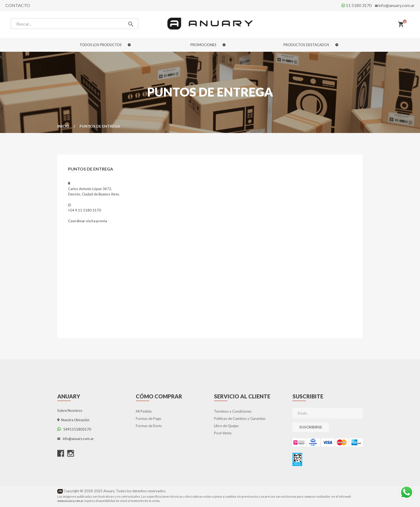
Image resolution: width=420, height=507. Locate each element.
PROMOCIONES (208, 45)
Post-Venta (223, 433)
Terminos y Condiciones (233, 411)
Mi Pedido (144, 411)
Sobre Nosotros (70, 410)
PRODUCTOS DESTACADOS (311, 45)
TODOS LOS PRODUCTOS (105, 45)
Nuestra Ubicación (73, 420)
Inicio (63, 126)
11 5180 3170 (357, 5)
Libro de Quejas (226, 426)
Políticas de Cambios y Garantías (240, 419)
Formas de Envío (149, 426)
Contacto (18, 5)
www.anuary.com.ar (70, 501)
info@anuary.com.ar (396, 5)
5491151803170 (74, 429)
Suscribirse (311, 427)
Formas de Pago (149, 419)
